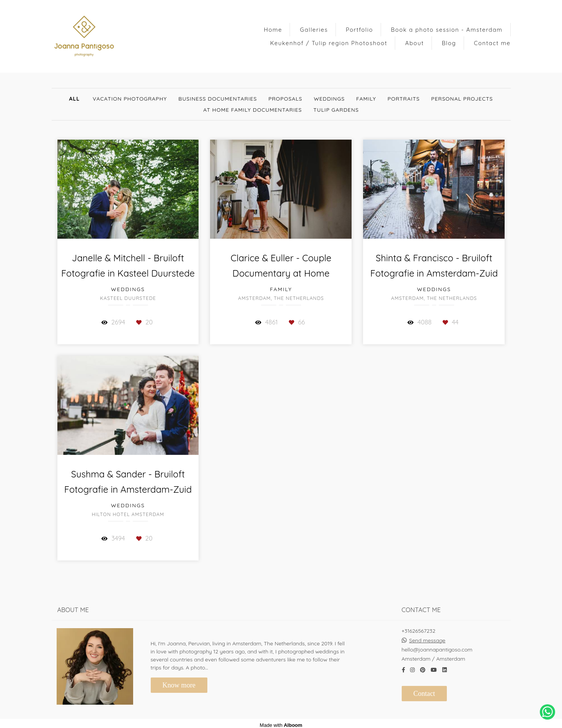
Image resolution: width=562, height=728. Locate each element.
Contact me (492, 43)
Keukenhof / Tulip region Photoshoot (329, 43)
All (75, 99)
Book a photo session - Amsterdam (447, 30)
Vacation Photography (130, 99)
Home (273, 30)
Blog (449, 43)
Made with (281, 722)
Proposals (286, 99)
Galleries (314, 30)
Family (366, 99)
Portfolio (359, 30)
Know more (179, 682)
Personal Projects (462, 99)
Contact (424, 690)
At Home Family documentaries (252, 110)
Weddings (329, 99)
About (415, 43)
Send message (427, 637)
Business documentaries (217, 99)
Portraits (404, 99)
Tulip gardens (336, 110)
